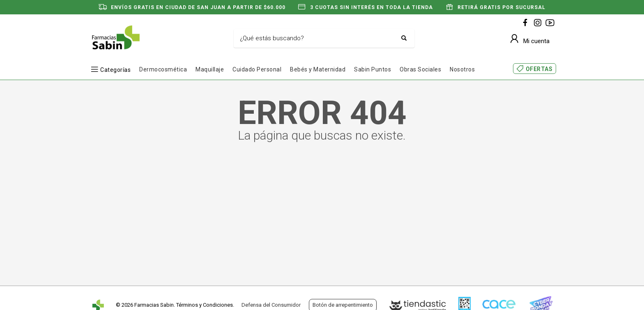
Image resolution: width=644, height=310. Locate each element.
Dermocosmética (163, 69)
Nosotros (462, 69)
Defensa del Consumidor (271, 305)
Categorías (115, 70)
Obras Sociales (420, 69)
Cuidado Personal (257, 69)
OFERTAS (539, 69)
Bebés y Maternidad (318, 69)
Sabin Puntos (373, 69)
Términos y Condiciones (205, 305)
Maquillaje (210, 69)
